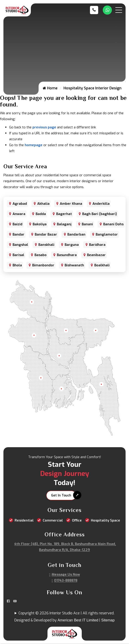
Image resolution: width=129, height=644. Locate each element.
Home (50, 88)
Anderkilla (101, 204)
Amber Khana (71, 204)
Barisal (18, 255)
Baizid (17, 224)
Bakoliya (40, 224)
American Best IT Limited (78, 620)
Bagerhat (64, 214)
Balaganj (64, 224)
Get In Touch (61, 495)
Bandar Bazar (46, 234)
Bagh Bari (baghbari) (100, 214)
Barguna (72, 245)
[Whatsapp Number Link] (107, 10)
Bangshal (20, 245)
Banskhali (46, 245)
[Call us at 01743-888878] (95, 10)
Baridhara (97, 245)
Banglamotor (107, 234)
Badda (41, 214)
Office (77, 520)
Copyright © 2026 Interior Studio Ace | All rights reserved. (66, 613)
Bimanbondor (43, 265)
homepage (34, 145)
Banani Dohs (113, 224)
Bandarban (76, 234)
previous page (44, 127)
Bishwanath (74, 265)
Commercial (53, 520)
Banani (87, 224)
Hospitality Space (105, 520)
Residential (24, 520)
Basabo (41, 255)
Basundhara (67, 255)
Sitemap (108, 620)
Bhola (17, 265)
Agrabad (20, 204)
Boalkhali (102, 265)
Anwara (19, 214)
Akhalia (43, 204)
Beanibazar (96, 255)
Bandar (18, 234)
